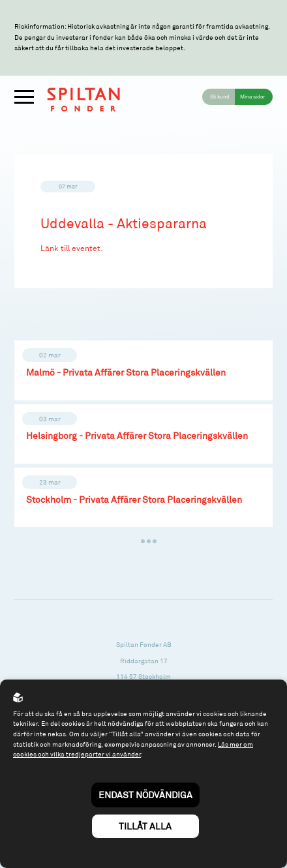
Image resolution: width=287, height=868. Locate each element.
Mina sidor (252, 97)
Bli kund (220, 97)
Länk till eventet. (72, 248)
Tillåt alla (145, 826)
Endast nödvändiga (145, 795)
